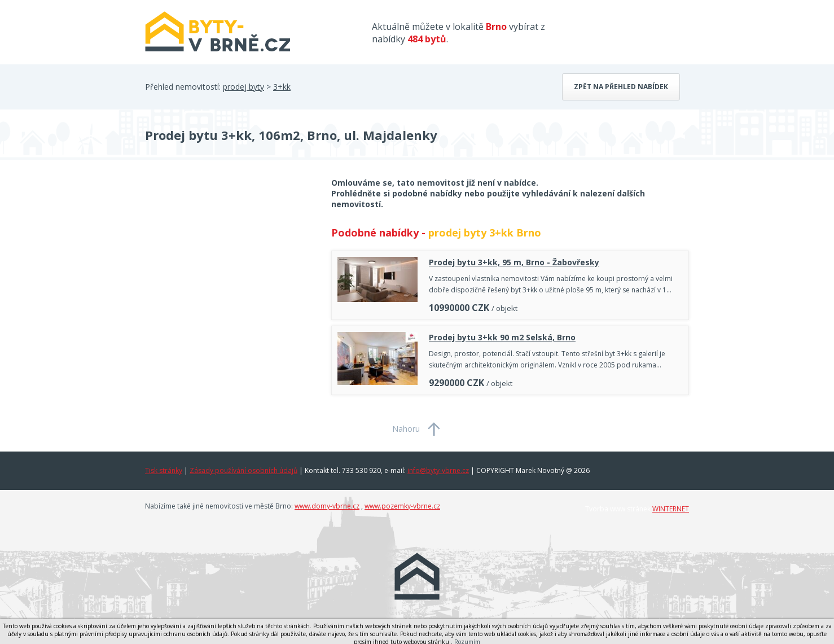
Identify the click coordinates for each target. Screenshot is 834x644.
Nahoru (406, 429)
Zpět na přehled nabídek (621, 87)
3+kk (282, 87)
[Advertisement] (230, 268)
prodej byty (243, 87)
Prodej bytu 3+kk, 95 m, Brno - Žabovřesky (514, 262)
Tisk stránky (164, 470)
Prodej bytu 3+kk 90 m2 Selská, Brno (502, 337)
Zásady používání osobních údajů (243, 470)
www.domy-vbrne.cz (327, 506)
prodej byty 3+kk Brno (485, 233)
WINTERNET (671, 509)
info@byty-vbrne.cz (438, 470)
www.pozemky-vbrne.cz (402, 506)
